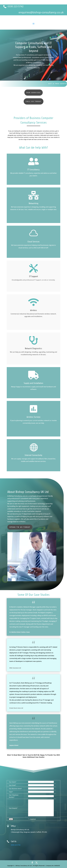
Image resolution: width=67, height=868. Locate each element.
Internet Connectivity (33, 455)
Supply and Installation (33, 383)
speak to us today (20, 527)
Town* (11, 792)
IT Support (33, 276)
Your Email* (12, 785)
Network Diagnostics (33, 348)
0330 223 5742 (16, 6)
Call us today (34, 101)
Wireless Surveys (33, 417)
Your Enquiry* (13, 808)
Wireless (33, 310)
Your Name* (13, 782)
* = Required (32, 819)
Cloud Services (33, 242)
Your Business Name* (15, 789)
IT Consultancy (33, 170)
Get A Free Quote (58, 84)
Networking (33, 203)
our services (34, 93)
